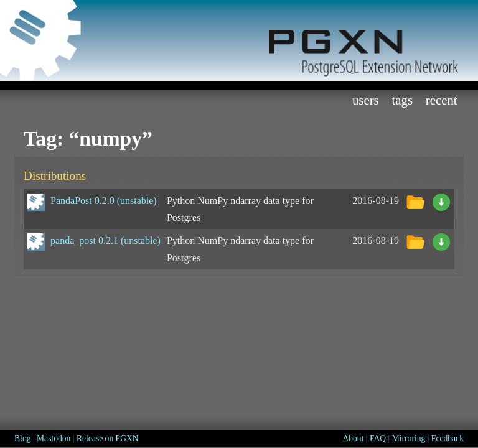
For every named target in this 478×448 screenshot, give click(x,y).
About (353, 438)
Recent (442, 100)
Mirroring (409, 438)
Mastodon (54, 438)
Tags (402, 100)
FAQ (378, 438)
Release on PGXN (108, 438)
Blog (22, 438)
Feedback (448, 438)
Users (366, 100)
